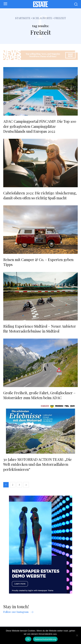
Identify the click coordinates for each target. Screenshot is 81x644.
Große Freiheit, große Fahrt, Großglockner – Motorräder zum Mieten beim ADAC (39, 395)
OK (28, 639)
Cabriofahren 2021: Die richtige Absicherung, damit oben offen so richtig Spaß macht (40, 195)
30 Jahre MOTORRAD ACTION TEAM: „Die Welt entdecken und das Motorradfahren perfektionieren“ (37, 464)
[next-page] (26, 485)
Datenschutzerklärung (45, 639)
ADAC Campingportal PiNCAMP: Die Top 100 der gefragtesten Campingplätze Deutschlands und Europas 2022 (40, 126)
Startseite (23, 18)
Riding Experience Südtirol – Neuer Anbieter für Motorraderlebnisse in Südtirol (40, 329)
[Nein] (77, 635)
